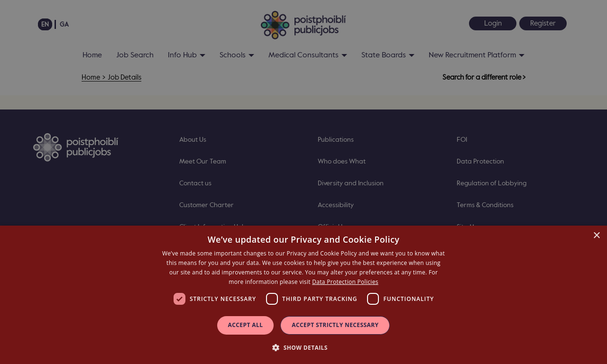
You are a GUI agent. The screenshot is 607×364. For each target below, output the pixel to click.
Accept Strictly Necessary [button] (335, 325)
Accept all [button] (246, 325)
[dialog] (303, 295)
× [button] (596, 236)
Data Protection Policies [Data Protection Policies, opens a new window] (345, 282)
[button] (303, 347)
